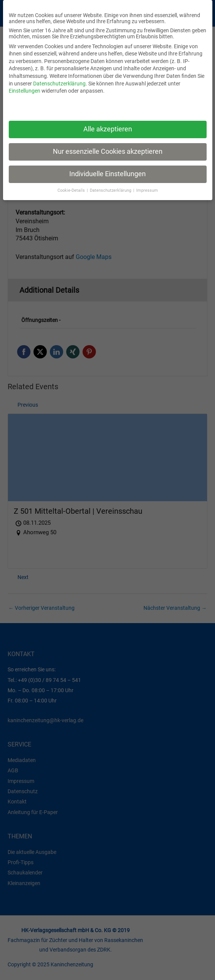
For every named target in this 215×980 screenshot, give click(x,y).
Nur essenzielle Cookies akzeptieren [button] (108, 151)
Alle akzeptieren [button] (108, 129)
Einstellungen (25, 91)
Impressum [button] (147, 190)
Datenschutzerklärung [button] (111, 190)
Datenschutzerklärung (59, 84)
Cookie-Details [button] (72, 190)
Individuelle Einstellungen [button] (107, 174)
